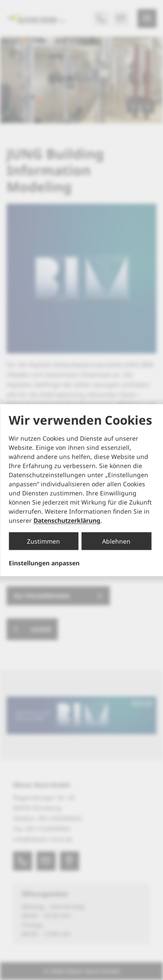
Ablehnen (116, 541)
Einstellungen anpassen (44, 563)
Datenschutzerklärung (67, 520)
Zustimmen (43, 541)
